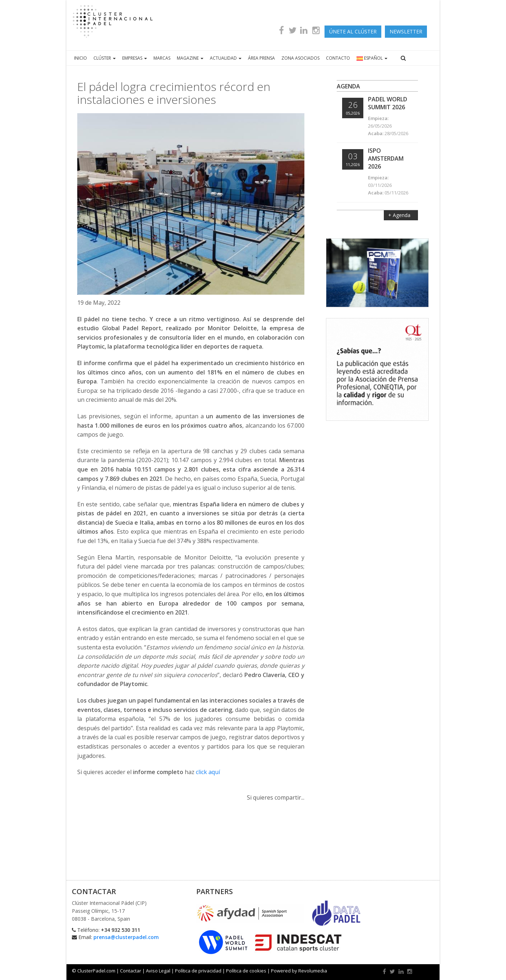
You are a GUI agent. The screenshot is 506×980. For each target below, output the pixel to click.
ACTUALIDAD (226, 58)
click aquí (208, 772)
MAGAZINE (190, 58)
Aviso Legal (158, 971)
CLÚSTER (105, 58)
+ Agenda (400, 215)
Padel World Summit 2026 (388, 103)
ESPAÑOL (372, 58)
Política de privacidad (198, 971)
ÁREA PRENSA (261, 58)
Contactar (131, 971)
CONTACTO (338, 58)
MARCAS (162, 58)
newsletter (406, 31)
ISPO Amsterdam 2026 (386, 158)
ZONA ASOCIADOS (300, 58)
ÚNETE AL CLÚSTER (353, 31)
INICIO (80, 58)
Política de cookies (246, 971)
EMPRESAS (135, 58)
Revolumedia (313, 971)
